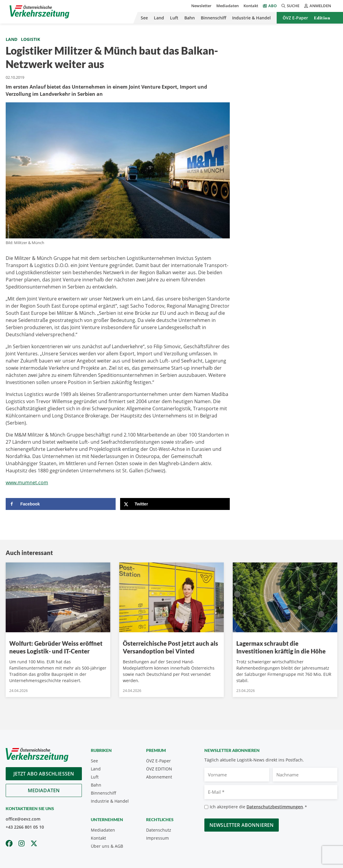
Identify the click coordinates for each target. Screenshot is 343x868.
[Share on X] (175, 504)
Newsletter (201, 6)
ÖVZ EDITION (159, 769)
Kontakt (251, 6)
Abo (272, 6)
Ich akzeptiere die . (258, 807)
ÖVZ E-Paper (295, 18)
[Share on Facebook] (61, 504)
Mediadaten (228, 6)
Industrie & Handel (251, 18)
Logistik (30, 39)
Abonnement (159, 777)
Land (159, 18)
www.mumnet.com (27, 482)
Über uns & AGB (107, 846)
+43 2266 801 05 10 (25, 827)
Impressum (157, 838)
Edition (322, 18)
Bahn (190, 18)
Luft (174, 18)
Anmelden (318, 6)
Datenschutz (159, 830)
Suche (290, 6)
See (144, 18)
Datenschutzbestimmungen (275, 807)
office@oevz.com (23, 819)
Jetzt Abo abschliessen (44, 774)
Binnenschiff (213, 18)
